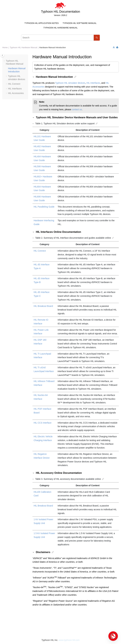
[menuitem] (42, 23)
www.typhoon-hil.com (69, 640)
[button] (5, 61)
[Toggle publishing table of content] (2, 55)
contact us (77, 109)
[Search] (97, 38)
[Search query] (60, 38)
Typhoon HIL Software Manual (79, 23)
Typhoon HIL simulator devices (70, 83)
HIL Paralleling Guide (44, 207)
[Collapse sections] (114, 48)
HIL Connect (14, 84)
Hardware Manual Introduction (53, 48)
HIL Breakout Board (43, 306)
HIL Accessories (16, 93)
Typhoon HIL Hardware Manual (60, 28)
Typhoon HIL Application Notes (42, 23)
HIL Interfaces (15, 89)
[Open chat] (113, 636)
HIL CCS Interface (43, 423)
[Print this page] (118, 48)
